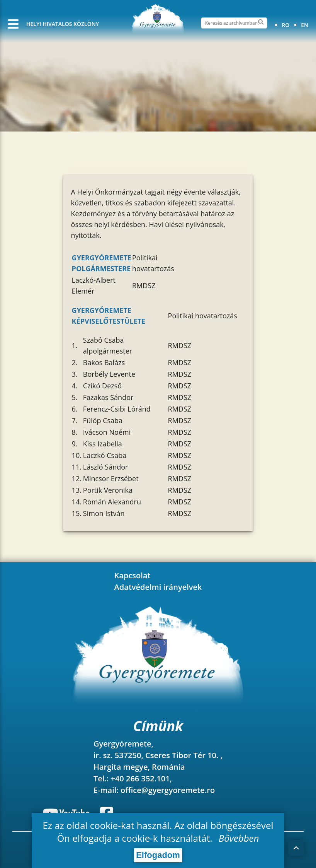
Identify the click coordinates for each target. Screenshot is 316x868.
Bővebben (239, 838)
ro (285, 25)
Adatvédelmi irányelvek (158, 587)
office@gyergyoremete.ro (168, 790)
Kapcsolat (133, 575)
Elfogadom (158, 855)
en (305, 25)
